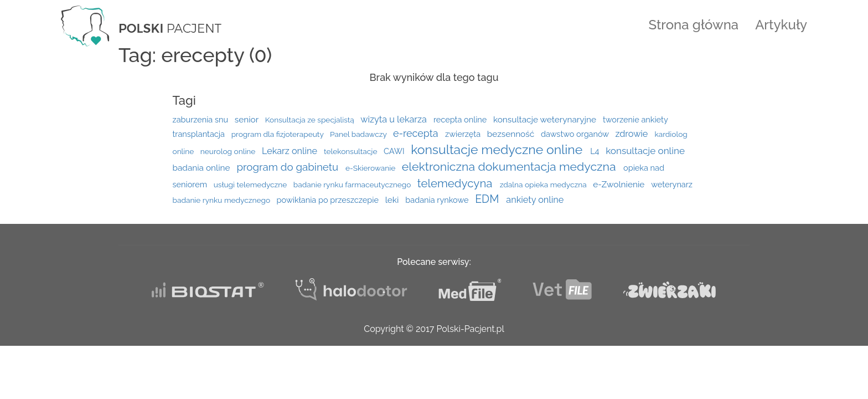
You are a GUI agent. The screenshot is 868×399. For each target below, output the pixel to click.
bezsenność (512, 134)
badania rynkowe (438, 200)
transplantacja (200, 134)
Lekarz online (291, 151)
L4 (596, 151)
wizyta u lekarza (395, 119)
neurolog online (229, 151)
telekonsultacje (352, 151)
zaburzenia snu (201, 119)
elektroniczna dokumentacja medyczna (510, 167)
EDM (488, 199)
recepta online (461, 119)
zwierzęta (464, 134)
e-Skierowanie (371, 168)
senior (248, 120)
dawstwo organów (576, 134)
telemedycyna (456, 183)
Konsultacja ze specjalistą (311, 120)
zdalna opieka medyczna (544, 185)
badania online (203, 168)
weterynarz (672, 184)
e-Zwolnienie (620, 185)
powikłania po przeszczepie (329, 200)
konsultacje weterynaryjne (546, 120)
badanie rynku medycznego (223, 200)
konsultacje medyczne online (498, 149)
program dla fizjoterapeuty (278, 134)
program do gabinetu (288, 167)
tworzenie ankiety (635, 119)
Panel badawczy (359, 134)
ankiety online (535, 200)
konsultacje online (645, 151)
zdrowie (632, 134)
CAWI (395, 151)
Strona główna (694, 25)
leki (393, 200)
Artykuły (781, 25)
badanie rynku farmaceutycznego (353, 185)
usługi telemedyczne (251, 185)
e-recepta (417, 133)
